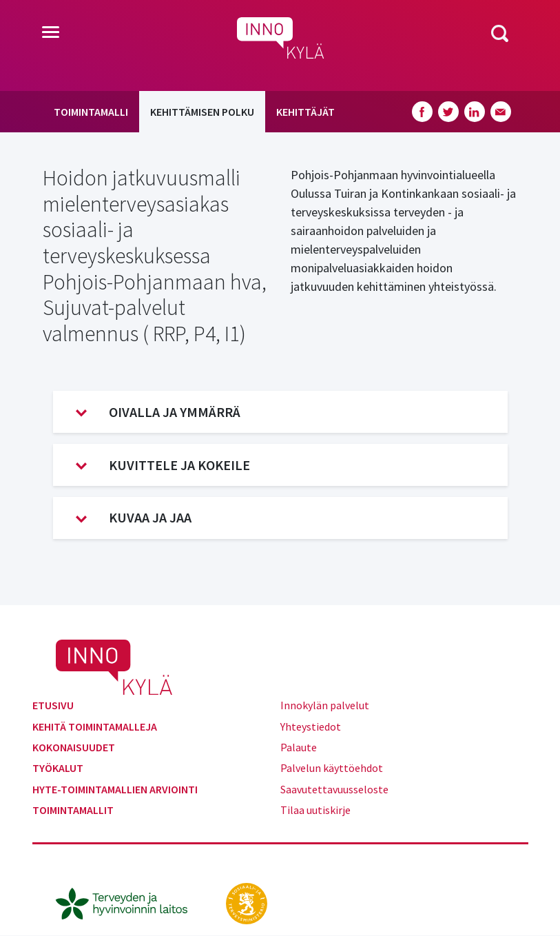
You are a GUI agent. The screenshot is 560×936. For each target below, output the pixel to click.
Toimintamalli (91, 112)
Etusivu (53, 705)
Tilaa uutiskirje (315, 810)
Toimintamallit (73, 810)
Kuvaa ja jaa (134, 518)
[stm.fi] (247, 902)
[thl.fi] (129, 902)
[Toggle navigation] (51, 33)
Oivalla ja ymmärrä (158, 412)
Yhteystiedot (311, 726)
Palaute (299, 747)
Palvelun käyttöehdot (332, 768)
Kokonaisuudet (74, 747)
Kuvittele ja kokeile (163, 465)
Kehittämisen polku (202, 112)
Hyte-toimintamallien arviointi (115, 789)
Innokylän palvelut (325, 705)
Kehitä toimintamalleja (95, 726)
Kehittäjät (305, 112)
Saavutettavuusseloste (334, 789)
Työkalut (58, 768)
